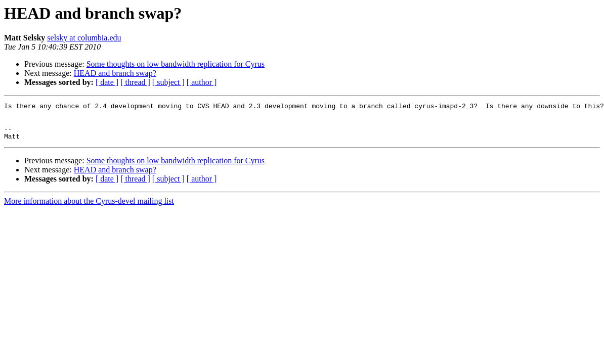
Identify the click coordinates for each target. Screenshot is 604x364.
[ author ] (202, 82)
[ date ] (107, 82)
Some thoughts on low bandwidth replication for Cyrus (176, 64)
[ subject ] (168, 82)
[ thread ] (135, 82)
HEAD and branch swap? (115, 73)
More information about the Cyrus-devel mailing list (89, 209)
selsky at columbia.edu (84, 38)
